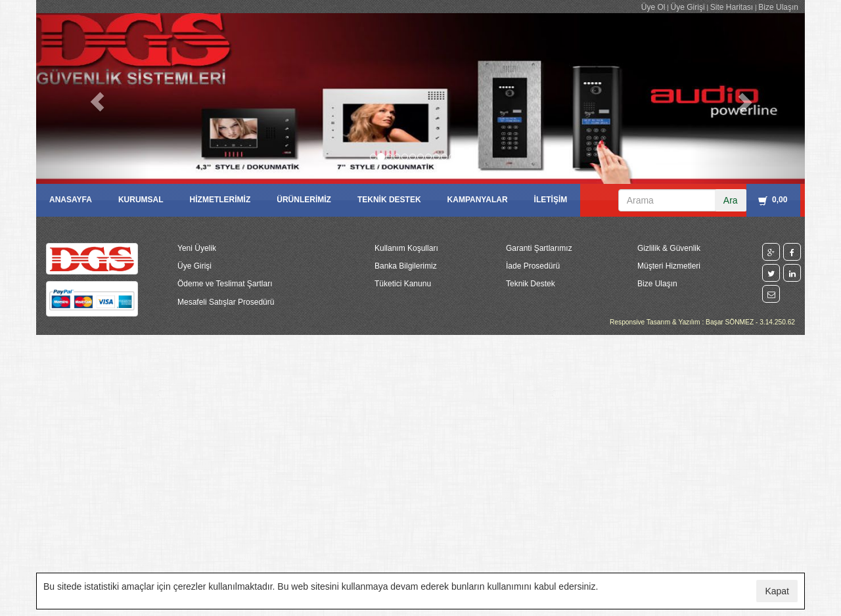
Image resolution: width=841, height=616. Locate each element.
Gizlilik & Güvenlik (669, 248)
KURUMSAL (141, 200)
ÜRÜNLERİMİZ (304, 200)
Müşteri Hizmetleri (669, 266)
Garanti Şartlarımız (539, 248)
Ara (731, 200)
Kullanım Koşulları (406, 248)
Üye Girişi (688, 7)
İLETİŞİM (551, 200)
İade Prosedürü (533, 266)
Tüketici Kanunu (403, 284)
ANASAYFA (71, 200)
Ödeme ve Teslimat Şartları (225, 284)
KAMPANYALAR (478, 200)
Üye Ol (653, 7)
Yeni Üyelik (197, 248)
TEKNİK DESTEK (389, 200)
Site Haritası (732, 7)
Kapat (777, 591)
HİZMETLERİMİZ (220, 200)
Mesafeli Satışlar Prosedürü (226, 302)
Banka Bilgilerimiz (406, 266)
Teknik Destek (531, 284)
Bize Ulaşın (778, 7)
